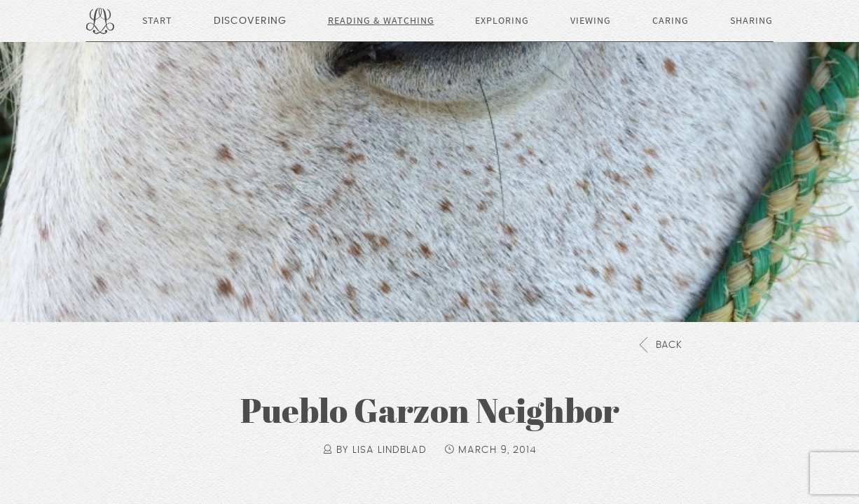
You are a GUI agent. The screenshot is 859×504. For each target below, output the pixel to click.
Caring (671, 21)
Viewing (591, 21)
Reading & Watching (381, 21)
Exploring (502, 21)
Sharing (751, 21)
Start (157, 21)
